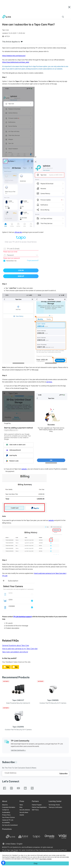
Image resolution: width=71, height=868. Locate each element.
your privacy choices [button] (45, 859)
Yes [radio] (8, 667)
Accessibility (6, 822)
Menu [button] (68, 15)
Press (22, 801)
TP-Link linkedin (25, 788)
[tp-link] (10, 837)
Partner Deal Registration (39, 807)
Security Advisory (25, 810)
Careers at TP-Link (8, 820)
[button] (22, 42)
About (5, 801)
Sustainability (6, 812)
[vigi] (62, 837)
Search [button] (63, 15)
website (24, 469)
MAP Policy (35, 810)
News (21, 805)
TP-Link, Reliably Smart (7, 16)
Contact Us (5, 810)
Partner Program (37, 805)
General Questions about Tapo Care (16, 645)
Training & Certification (55, 807)
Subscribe (63, 773)
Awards (22, 815)
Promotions (7, 829)
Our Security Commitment (10, 825)
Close (69, 7)
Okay (36, 863)
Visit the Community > (18, 750)
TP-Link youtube (18, 788)
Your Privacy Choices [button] (8, 817)
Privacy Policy (6, 815)
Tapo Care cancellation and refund (15, 652)
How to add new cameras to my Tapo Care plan (20, 649)
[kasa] (23, 837)
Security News (24, 812)
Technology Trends (54, 805)
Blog (21, 807)
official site (18, 232)
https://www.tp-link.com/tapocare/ (14, 56)
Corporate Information (9, 807)
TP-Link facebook (5, 788)
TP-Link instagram (11, 788)
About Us (5, 805)
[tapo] (36, 837)
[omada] (49, 837)
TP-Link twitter (32, 788)
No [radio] (16, 667)
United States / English (12, 844)
